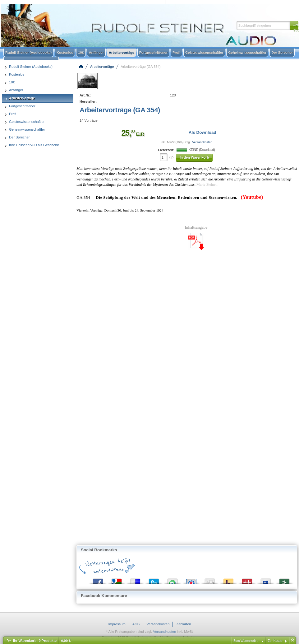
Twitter (154, 580)
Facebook (98, 580)
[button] (294, 26)
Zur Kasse (275, 641)
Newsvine (284, 580)
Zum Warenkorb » (246, 641)
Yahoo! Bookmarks (228, 580)
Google (117, 580)
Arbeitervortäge (102, 67)
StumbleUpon (172, 580)
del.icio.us (135, 580)
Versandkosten (202, 142)
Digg (210, 580)
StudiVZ (191, 580)
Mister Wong (247, 580)
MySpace (266, 580)
